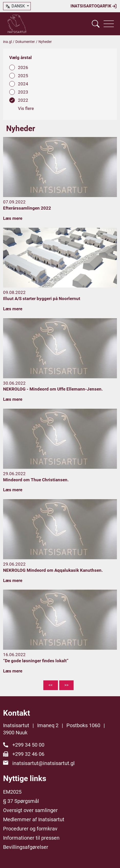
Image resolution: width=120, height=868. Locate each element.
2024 (23, 84)
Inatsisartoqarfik (94, 6)
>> (66, 685)
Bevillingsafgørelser (26, 847)
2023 (23, 92)
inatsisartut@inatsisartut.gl (43, 763)
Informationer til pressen (31, 838)
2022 (23, 100)
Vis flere (26, 108)
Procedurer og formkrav (30, 829)
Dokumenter (25, 42)
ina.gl (7, 42)
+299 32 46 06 (28, 754)
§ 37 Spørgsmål (21, 801)
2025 (23, 76)
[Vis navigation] (109, 24)
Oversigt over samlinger (30, 810)
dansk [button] (15, 6)
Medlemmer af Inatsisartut (34, 819)
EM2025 (12, 792)
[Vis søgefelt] (96, 24)
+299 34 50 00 (28, 745)
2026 (23, 67)
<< (51, 685)
